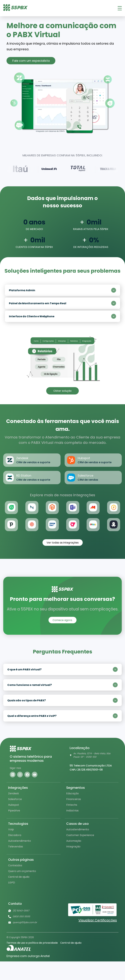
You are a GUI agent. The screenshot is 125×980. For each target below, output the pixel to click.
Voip (11, 829)
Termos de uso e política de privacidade (32, 943)
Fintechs (72, 805)
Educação (73, 793)
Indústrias (72, 811)
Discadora (15, 835)
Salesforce (15, 799)
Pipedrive (14, 811)
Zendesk (14, 793)
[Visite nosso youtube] (35, 775)
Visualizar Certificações (98, 920)
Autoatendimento (20, 841)
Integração (73, 847)
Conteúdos (15, 865)
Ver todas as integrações (63, 543)
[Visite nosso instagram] (20, 775)
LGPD (12, 883)
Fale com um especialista (31, 61)
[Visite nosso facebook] (27, 775)
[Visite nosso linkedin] (13, 775)
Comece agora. (62, 620)
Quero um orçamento (22, 871)
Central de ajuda (19, 877)
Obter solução (62, 391)
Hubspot (14, 805)
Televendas (16, 847)
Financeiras (74, 799)
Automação (74, 841)
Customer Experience (80, 835)
